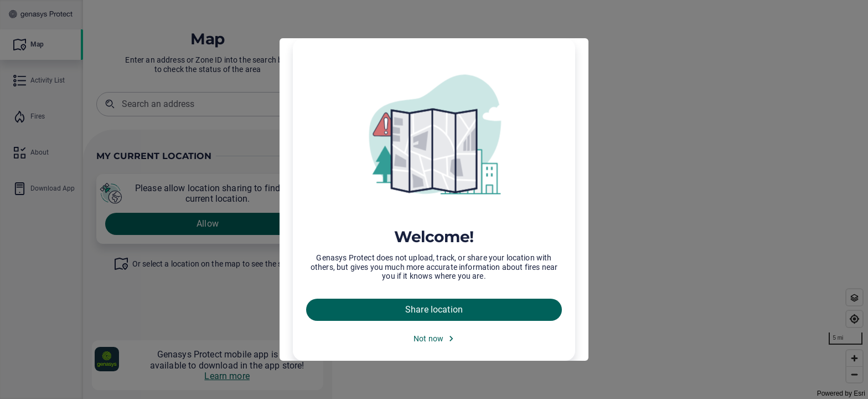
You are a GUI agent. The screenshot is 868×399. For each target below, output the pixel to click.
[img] (434, 136)
